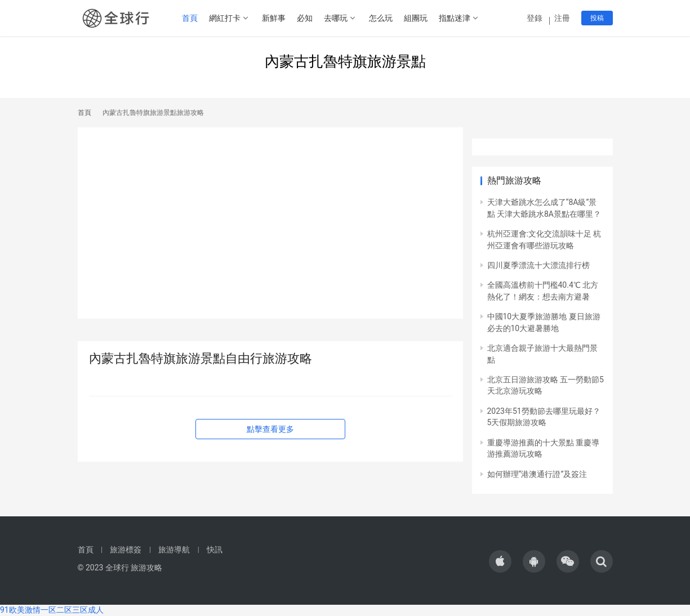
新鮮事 (274, 18)
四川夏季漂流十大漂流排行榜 (538, 265)
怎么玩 (381, 18)
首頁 (190, 18)
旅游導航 (174, 550)
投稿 (597, 18)
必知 (305, 18)
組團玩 (416, 18)
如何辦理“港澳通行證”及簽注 (537, 474)
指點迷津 (455, 18)
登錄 (535, 18)
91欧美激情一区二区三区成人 (52, 610)
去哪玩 (336, 18)
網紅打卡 (225, 18)
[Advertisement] (270, 229)
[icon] (500, 561)
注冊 (562, 18)
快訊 (215, 550)
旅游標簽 (126, 550)
